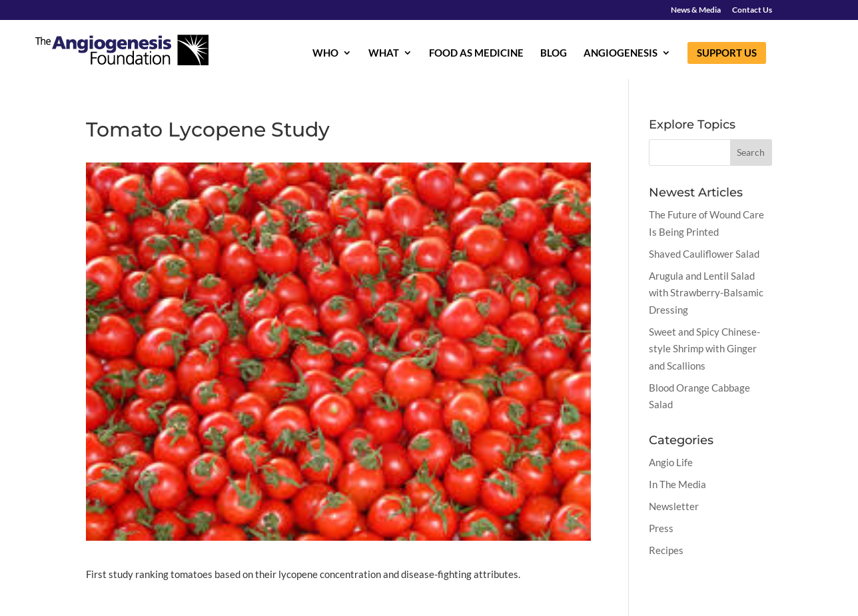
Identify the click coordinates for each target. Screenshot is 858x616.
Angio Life (671, 462)
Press (661, 528)
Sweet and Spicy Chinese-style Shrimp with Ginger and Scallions (704, 349)
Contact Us (752, 10)
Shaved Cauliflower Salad (704, 254)
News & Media (696, 10)
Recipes (666, 550)
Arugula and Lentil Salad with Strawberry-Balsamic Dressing (706, 293)
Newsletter (674, 506)
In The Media (677, 484)
